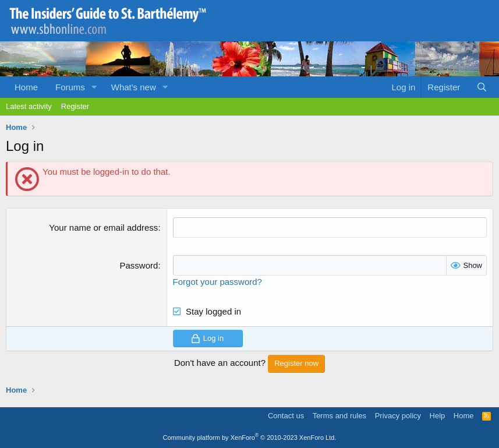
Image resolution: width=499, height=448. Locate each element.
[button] (94, 87)
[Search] (482, 87)
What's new (134, 87)
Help (438, 416)
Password (139, 265)
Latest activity (29, 106)
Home (26, 87)
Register (75, 106)
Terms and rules (339, 416)
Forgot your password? (217, 282)
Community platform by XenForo (250, 438)
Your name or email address (103, 227)
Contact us (286, 416)
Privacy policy (398, 416)
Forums (70, 87)
